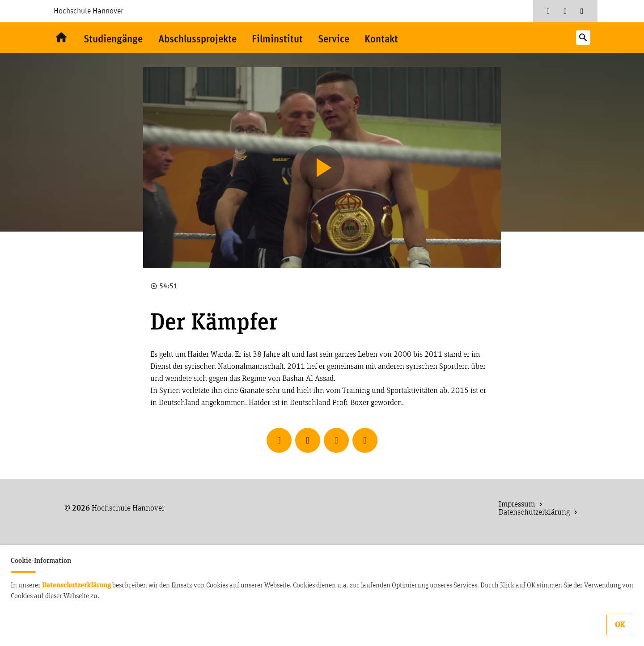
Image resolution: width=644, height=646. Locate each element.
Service (340, 39)
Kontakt (389, 39)
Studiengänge (114, 39)
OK (620, 625)
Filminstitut (283, 39)
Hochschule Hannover (89, 11)
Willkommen (61, 38)
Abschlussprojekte (201, 39)
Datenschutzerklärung (76, 585)
